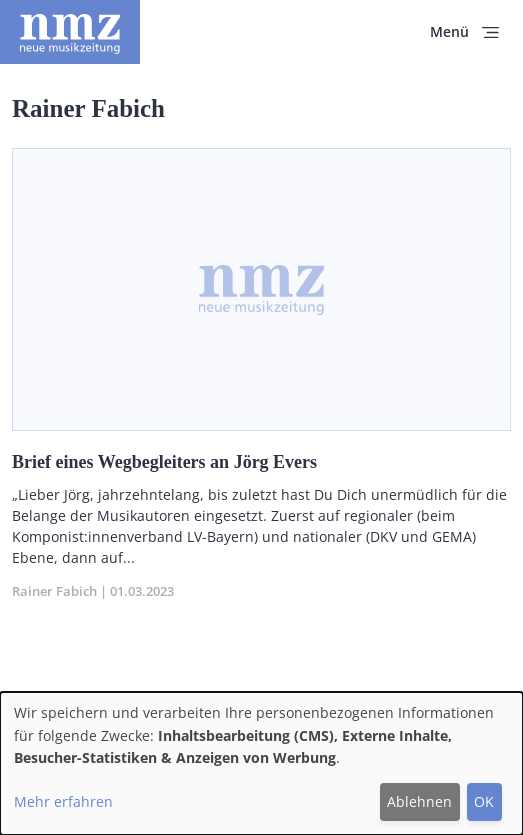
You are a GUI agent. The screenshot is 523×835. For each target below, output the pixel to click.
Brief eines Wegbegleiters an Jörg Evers (164, 462)
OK (484, 801)
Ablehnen (419, 801)
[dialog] (261, 763)
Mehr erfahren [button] (63, 801)
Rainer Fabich (54, 591)
